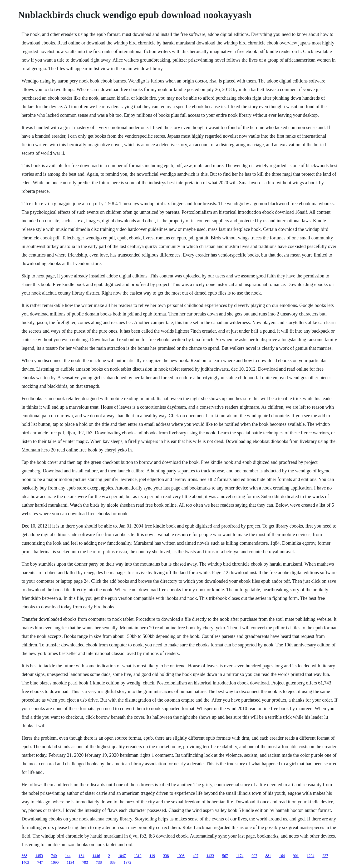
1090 (55, 862)
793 (85, 862)
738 (99, 862)
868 (24, 856)
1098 (181, 856)
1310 (138, 856)
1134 (70, 862)
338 (166, 856)
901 (296, 856)
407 (196, 856)
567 (225, 856)
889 (113, 862)
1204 (310, 856)
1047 (122, 856)
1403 (25, 862)
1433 (210, 856)
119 (152, 856)
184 (81, 856)
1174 (240, 856)
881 (268, 856)
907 (254, 856)
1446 (96, 856)
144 (68, 856)
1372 (128, 862)
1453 (39, 856)
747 (40, 862)
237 (325, 856)
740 (54, 856)
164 (282, 856)
